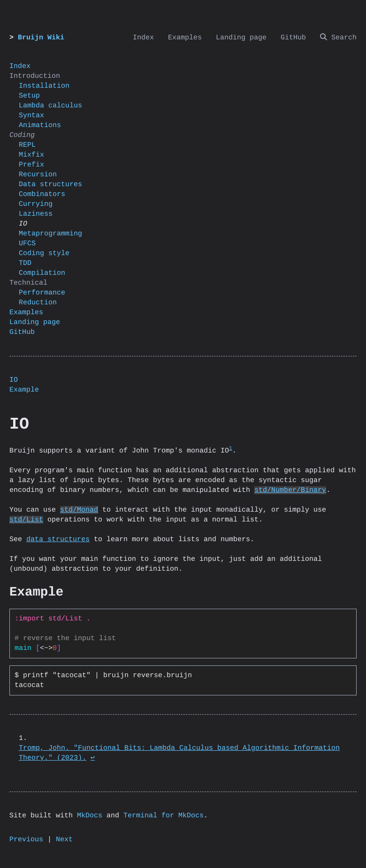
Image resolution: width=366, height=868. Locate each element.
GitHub (22, 332)
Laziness (36, 214)
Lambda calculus (50, 106)
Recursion (38, 175)
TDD (25, 263)
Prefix (31, 165)
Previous (26, 840)
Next (64, 840)
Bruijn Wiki (41, 38)
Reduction (38, 303)
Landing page (35, 322)
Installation (44, 86)
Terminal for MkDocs (164, 816)
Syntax (31, 116)
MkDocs (90, 816)
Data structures (50, 185)
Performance (42, 293)
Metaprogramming (50, 234)
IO (14, 380)
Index (20, 66)
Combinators (42, 194)
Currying (36, 204)
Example (24, 390)
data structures (58, 540)
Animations (40, 125)
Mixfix (31, 155)
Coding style (44, 253)
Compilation (42, 273)
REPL (27, 145)
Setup (29, 96)
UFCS (27, 244)
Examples (26, 313)
